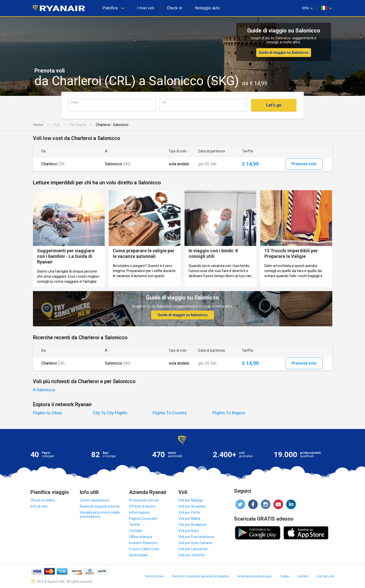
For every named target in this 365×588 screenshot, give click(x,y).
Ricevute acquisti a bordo (100, 506)
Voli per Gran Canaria (195, 543)
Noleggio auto (207, 8)
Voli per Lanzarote (193, 549)
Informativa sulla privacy (254, 576)
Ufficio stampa (141, 537)
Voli (57, 125)
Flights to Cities (48, 413)
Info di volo (39, 506)
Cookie (284, 576)
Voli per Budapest (193, 525)
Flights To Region (229, 413)
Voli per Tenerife (192, 555)
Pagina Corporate (143, 519)
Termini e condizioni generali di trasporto (200, 576)
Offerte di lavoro (142, 506)
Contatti (135, 531)
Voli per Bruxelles (192, 506)
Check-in (175, 8)
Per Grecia (78, 125)
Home (38, 125)
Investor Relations (143, 543)
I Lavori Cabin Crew (144, 549)
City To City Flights (110, 413)
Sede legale (138, 555)
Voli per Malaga (191, 500)
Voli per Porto (189, 512)
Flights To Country (170, 413)
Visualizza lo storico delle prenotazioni (100, 514)
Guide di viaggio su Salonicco (284, 52)
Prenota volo (304, 164)
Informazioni (139, 512)
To (164, 102)
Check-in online (43, 500)
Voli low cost (326, 576)
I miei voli (145, 8)
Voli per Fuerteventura (196, 537)
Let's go (274, 105)
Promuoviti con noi (144, 500)
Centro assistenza (94, 500)
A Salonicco (44, 390)
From (75, 102)
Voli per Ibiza (189, 531)
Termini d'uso (154, 576)
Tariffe (135, 525)
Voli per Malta (189, 519)
